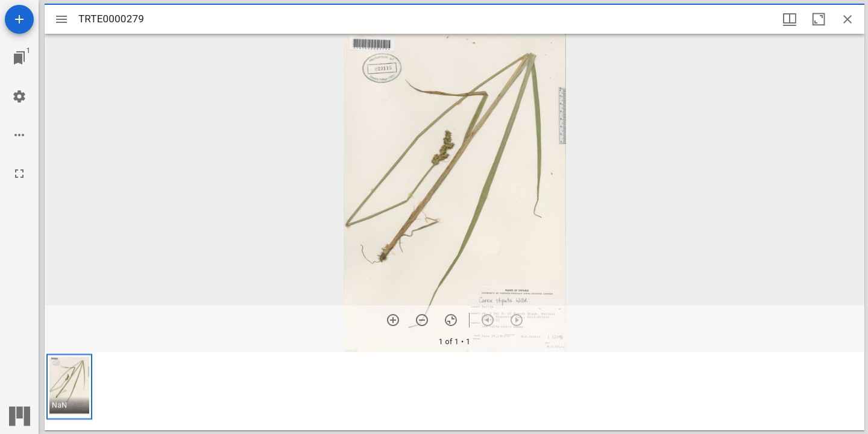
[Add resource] (19, 19)
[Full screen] (19, 174)
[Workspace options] (19, 135)
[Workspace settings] (19, 96)
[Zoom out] (422, 320)
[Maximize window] (819, 19)
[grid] (454, 391)
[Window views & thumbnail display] (790, 19)
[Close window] (848, 19)
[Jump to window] (19, 58)
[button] (69, 387)
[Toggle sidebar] (61, 19)
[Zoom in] (393, 320)
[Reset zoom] (451, 320)
